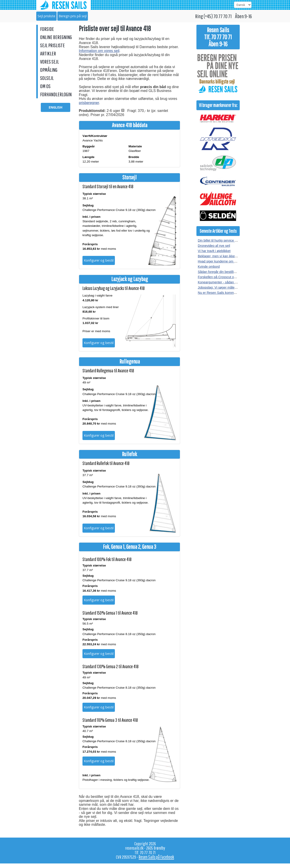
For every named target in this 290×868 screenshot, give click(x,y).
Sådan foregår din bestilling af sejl (222, 272)
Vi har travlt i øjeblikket (214, 251)
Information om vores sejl (99, 51)
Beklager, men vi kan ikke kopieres (223, 256)
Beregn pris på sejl (73, 16)
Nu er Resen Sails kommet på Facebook (227, 293)
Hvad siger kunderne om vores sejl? (224, 261)
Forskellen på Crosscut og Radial (222, 277)
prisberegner (89, 103)
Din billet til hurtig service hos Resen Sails (228, 240)
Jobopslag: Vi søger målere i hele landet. (227, 287)
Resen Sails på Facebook (156, 857)
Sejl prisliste (46, 16)
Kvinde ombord (209, 267)
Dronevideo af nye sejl (214, 246)
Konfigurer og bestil (99, 260)
